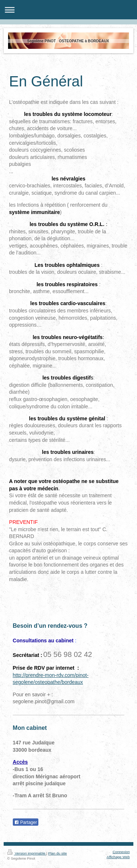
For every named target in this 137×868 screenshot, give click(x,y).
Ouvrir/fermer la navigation (68, 10)
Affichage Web (118, 857)
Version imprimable (27, 853)
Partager (26, 822)
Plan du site (58, 853)
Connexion (121, 852)
